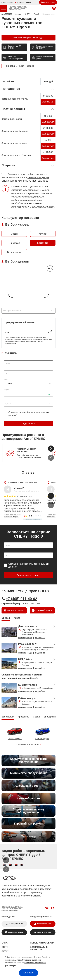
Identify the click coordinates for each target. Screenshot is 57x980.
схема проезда (25, 638)
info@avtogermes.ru (41, 917)
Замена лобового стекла (15, 99)
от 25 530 (48, 128)
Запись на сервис (48, 2)
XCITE (5, 947)
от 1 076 (48, 116)
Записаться (48, 102)
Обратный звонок (44, 610)
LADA (4, 943)
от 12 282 (48, 96)
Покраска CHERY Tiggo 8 (19, 66)
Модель (7, 390)
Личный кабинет (44, 924)
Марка (6, 380)
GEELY (5, 951)
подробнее (40, 638)
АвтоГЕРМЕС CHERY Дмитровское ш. (22, 482)
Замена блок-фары (12, 119)
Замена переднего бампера (16, 155)
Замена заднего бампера (15, 131)
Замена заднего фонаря (14, 143)
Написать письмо (16, 610)
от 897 (48, 140)
